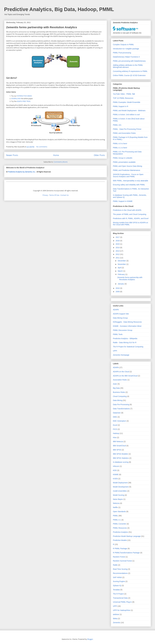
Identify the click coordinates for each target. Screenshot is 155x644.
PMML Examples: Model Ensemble (127, 102)
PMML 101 (117, 125)
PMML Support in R (121, 106)
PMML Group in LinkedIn (123, 158)
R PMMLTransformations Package (126, 553)
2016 (118, 241)
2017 (118, 237)
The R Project (118, 594)
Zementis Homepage (121, 355)
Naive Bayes (118, 499)
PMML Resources (120, 528)
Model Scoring (119, 495)
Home (56, 155)
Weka (115, 619)
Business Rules (119, 392)
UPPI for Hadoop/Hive (122, 610)
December (122, 261)
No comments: (42, 147)
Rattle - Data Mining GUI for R (125, 343)
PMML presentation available (124, 162)
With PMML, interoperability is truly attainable (131, 181)
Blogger (90, 639)
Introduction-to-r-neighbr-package (126, 49)
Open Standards (119, 512)
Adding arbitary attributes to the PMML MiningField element (128, 66)
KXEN (115, 479)
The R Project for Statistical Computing (128, 347)
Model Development (121, 487)
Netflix (115, 507)
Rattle (115, 565)
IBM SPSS (117, 450)
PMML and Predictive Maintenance (127, 170)
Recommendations (120, 573)
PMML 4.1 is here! (120, 148)
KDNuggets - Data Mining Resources (127, 322)
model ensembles (120, 491)
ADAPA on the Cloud (121, 372)
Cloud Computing (120, 396)
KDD (115, 470)
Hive (115, 437)
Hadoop (116, 433)
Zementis (117, 623)
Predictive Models (120, 540)
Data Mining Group (120, 318)
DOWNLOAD (16, 98)
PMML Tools (118, 334)
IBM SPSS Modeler (121, 454)
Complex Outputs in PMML (123, 45)
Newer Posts (12, 155)
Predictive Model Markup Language (127, 536)
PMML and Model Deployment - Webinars (129, 111)
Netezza (116, 503)
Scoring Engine (119, 581)
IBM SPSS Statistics (121, 458)
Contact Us (64, 195)
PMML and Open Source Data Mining (127, 166)
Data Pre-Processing (121, 404)
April (120, 268)
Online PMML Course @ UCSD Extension (129, 75)
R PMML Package (120, 549)
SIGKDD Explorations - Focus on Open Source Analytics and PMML (128, 175)
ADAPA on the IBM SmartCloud (125, 376)
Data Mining (118, 400)
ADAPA (116, 310)
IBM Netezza (118, 442)
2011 (118, 258)
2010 (118, 288)
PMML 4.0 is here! (120, 144)
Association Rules (120, 380)
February (121, 274)
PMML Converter (120, 524)
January (121, 284)
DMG (115, 417)
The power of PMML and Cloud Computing (130, 214)
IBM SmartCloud (119, 446)
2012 (118, 254)
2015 (118, 244)
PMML (115, 516)
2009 (118, 292)
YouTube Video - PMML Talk (124, 94)
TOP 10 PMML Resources (123, 98)
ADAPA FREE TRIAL (24, 101)
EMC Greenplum (119, 421)
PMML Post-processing (122, 53)
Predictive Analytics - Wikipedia (125, 338)
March (120, 271)
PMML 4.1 (117, 520)
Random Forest (119, 557)
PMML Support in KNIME (123, 201)
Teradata (116, 590)
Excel (115, 425)
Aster (115, 384)
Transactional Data (120, 598)
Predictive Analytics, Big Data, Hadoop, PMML (59, 9)
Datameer (117, 413)
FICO (115, 429)
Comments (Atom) (61, 162)
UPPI (115, 351)
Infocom (116, 466)
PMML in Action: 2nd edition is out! (126, 115)
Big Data (116, 388)
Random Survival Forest (122, 561)
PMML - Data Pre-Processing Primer (127, 129)
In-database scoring (121, 462)
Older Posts (99, 155)
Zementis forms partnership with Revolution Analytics (42, 27)
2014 (118, 248)
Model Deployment (120, 483)
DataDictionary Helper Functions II (126, 57)
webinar (116, 614)
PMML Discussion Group (123, 330)
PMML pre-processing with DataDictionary (129, 61)
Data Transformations (121, 409)
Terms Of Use (54, 195)
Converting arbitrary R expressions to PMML (130, 71)
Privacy (45, 195)
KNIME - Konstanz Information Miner (127, 326)
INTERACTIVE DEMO (24, 96)
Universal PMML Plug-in (122, 602)
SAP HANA (117, 577)
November (122, 264)
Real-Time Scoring (120, 569)
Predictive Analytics (121, 532)
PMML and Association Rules (124, 133)
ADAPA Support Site (121, 314)
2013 (118, 251)
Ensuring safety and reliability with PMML (129, 185)
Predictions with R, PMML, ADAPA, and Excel (131, 218)
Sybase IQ (117, 586)
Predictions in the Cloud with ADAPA (127, 210)
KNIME (116, 474)
